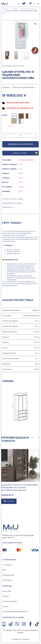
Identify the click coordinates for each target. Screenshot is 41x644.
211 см (21, 182)
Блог (4, 570)
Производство (8, 575)
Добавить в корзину (20, 144)
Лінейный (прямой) (26, 160)
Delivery (5, 596)
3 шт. (21, 169)
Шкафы (15, 9)
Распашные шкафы (28, 9)
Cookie (5, 606)
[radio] (14, 116)
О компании (7, 565)
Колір (5, 115)
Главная (5, 9)
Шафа (21, 187)
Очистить (10, 126)
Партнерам (7, 580)
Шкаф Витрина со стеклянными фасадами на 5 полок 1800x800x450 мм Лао (20, 488)
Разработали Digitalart (21, 639)
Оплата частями (19, 153)
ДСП (21, 191)
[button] (38, 4)
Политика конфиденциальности (15, 612)
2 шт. (21, 164)
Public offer (7, 591)
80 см (21, 173)
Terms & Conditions (10, 601)
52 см (21, 178)
